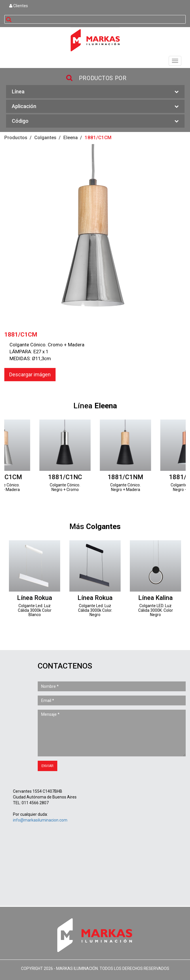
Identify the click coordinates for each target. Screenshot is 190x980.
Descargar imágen (30, 374)
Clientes (19, 6)
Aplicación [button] (95, 106)
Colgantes (45, 137)
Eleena (71, 137)
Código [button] (95, 121)
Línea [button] (95, 92)
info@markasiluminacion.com (40, 820)
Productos (16, 137)
